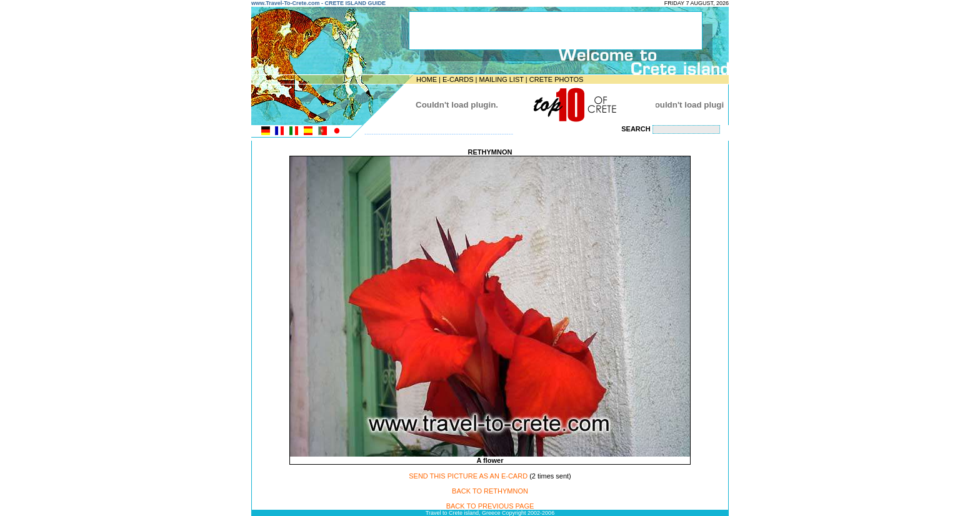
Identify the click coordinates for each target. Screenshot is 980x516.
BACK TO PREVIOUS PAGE (490, 506)
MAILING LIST (501, 79)
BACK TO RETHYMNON (490, 491)
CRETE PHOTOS (557, 79)
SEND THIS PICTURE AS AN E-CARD (468, 476)
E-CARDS (458, 79)
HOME (427, 79)
